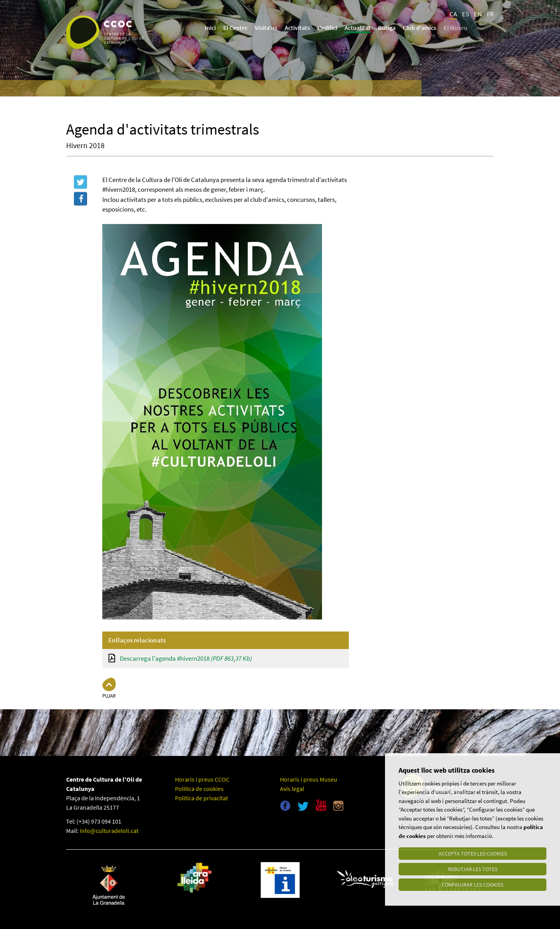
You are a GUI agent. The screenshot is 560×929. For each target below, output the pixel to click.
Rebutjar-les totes (473, 869)
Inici (210, 28)
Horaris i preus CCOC (202, 779)
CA (453, 14)
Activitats (297, 28)
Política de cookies (199, 789)
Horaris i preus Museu (309, 779)
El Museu (456, 28)
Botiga (387, 28)
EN (478, 14)
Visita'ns (266, 28)
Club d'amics (420, 28)
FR (490, 14)
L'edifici (327, 28)
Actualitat (358, 28)
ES (465, 14)
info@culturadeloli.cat (109, 831)
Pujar (109, 696)
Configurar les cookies (472, 885)
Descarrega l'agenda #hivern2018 (186, 658)
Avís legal (292, 789)
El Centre (235, 28)
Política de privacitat (201, 798)
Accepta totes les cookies (473, 854)
